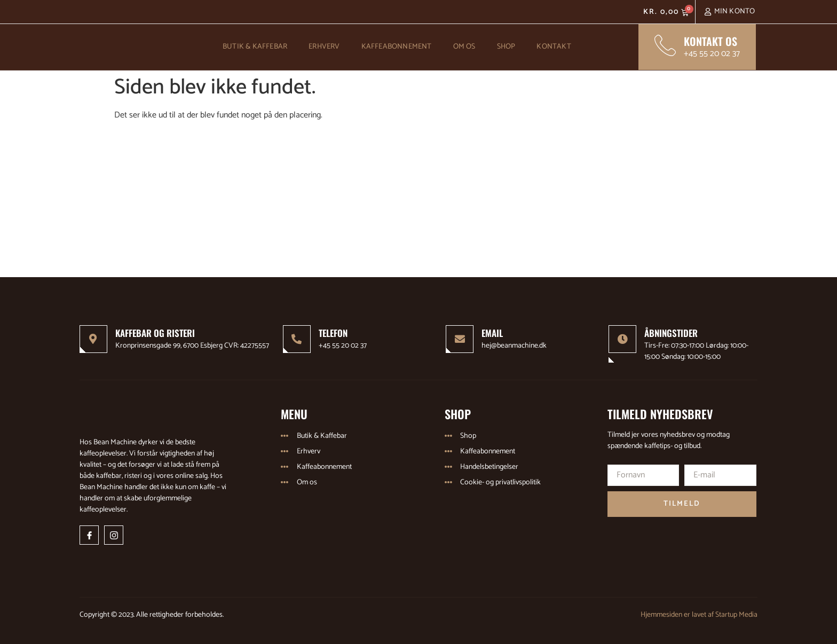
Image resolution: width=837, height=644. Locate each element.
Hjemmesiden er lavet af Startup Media (699, 615)
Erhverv (324, 47)
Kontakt (554, 47)
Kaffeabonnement (397, 47)
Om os (464, 47)
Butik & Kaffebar (255, 47)
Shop (506, 47)
